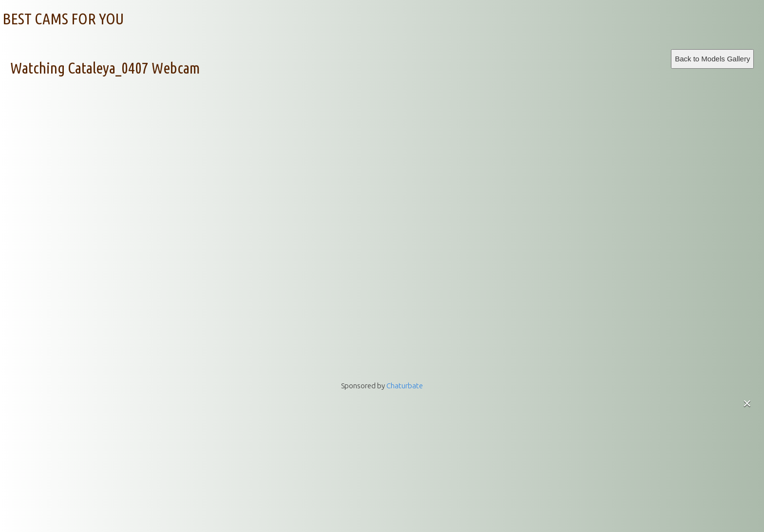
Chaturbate (405, 386)
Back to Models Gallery (712, 59)
